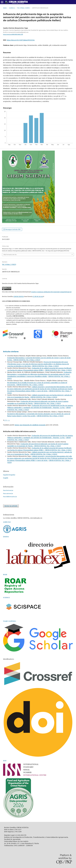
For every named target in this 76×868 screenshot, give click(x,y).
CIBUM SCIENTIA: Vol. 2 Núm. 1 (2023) (45, 366)
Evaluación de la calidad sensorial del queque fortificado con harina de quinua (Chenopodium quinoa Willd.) (39, 369)
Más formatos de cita (10, 254)
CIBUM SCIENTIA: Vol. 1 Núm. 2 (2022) (58, 370)
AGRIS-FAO (7, 522)
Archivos (12, 8)
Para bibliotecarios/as (10, 497)
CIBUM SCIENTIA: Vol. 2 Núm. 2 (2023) (27, 360)
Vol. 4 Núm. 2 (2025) (23, 8)
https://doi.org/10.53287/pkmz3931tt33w (21, 40)
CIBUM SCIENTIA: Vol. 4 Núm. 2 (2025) (50, 416)
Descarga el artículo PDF (13, 229)
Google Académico (10, 621)
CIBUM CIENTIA (19, 296)
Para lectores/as (8, 490)
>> (9, 420)
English (6, 478)
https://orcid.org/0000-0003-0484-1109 (13, 34)
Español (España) (9, 475)
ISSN (5, 761)
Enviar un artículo (11, 506)
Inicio (5, 8)
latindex (6, 537)
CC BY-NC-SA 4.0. (38, 296)
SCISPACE (6, 598)
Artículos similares (11, 352)
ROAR (5, 575)
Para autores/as (8, 493)
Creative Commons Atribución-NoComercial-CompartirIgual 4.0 (51, 292)
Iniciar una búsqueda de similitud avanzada (30, 425)
